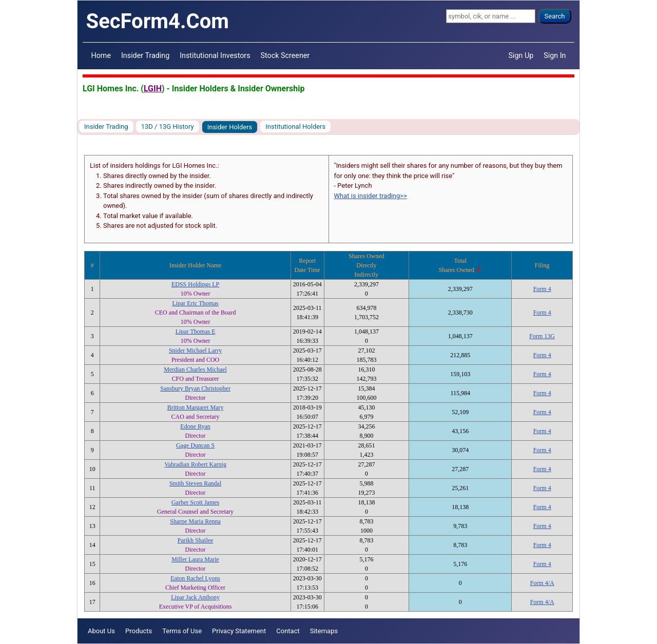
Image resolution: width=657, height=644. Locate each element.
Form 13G (542, 336)
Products (139, 631)
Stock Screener (285, 55)
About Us (101, 631)
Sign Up (521, 55)
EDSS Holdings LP (195, 284)
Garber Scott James (195, 502)
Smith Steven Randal (195, 483)
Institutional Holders (295, 126)
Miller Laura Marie (195, 559)
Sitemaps (324, 631)
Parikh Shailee (196, 540)
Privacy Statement (239, 631)
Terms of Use (182, 631)
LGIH (153, 89)
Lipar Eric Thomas (195, 303)
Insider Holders (230, 127)
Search (555, 16)
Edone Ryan (195, 426)
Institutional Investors (215, 55)
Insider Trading (145, 55)
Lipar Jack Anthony (195, 597)
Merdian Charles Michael (195, 369)
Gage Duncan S (195, 445)
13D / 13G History (168, 126)
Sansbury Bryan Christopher (195, 388)
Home (101, 55)
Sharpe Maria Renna (195, 521)
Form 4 (542, 289)
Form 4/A (542, 583)
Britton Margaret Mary (196, 407)
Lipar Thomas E (196, 331)
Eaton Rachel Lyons (195, 578)
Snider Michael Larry (195, 350)
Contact (288, 631)
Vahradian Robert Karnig (195, 464)
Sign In (555, 55)
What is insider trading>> (371, 196)
